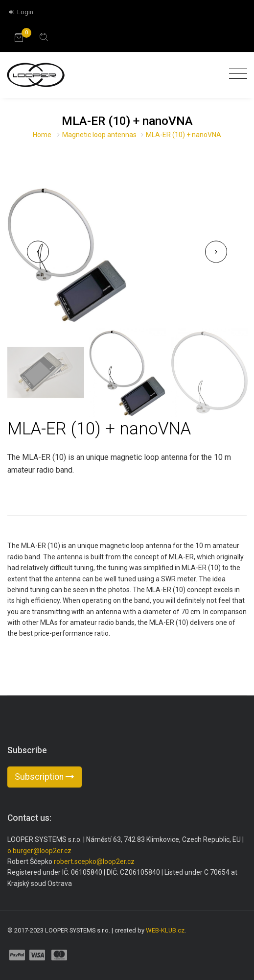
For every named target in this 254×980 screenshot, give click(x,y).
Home (42, 135)
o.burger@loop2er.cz (39, 851)
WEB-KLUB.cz (165, 930)
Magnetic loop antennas (99, 135)
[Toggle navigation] (236, 74)
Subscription (45, 777)
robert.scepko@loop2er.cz (94, 861)
